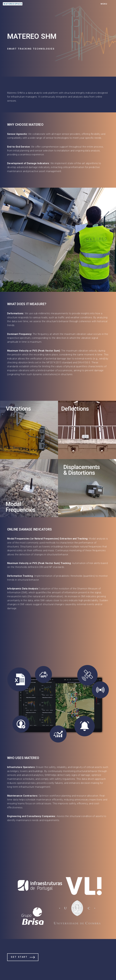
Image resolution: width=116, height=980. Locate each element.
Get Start (19, 957)
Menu (104, 4)
